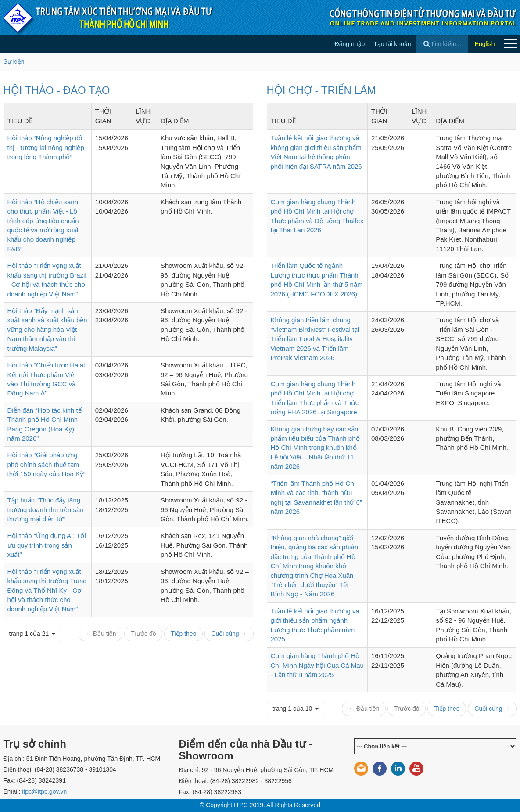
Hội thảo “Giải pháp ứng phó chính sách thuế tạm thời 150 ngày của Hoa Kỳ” (47, 464)
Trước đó (143, 634)
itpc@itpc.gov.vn (44, 791)
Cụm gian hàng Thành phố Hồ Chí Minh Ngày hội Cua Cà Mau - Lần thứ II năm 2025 (317, 665)
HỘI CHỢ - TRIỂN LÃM (321, 90)
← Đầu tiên (100, 634)
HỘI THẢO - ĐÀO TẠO (57, 90)
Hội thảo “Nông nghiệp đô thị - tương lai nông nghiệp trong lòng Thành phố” (46, 147)
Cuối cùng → (229, 634)
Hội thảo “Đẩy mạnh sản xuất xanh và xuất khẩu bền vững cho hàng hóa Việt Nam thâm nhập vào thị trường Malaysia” (47, 329)
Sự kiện (14, 61)
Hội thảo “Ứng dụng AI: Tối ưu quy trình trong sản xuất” (47, 545)
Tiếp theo (183, 634)
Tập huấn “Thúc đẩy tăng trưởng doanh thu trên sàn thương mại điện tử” (46, 509)
